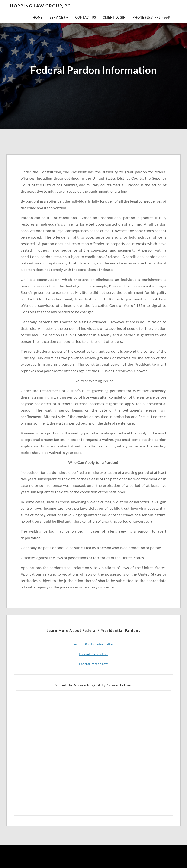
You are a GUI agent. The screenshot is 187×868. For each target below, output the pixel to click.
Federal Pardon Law (93, 664)
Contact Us (85, 17)
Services (59, 17)
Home (38, 17)
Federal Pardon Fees (94, 654)
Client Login (114, 17)
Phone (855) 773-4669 (151, 17)
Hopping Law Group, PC (40, 6)
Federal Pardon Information (93, 644)
